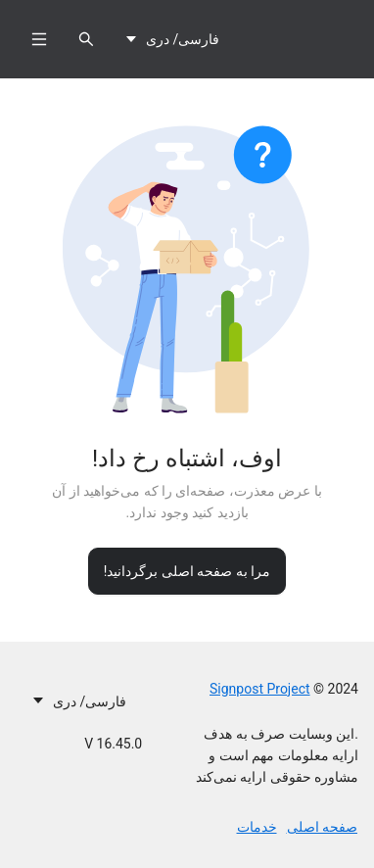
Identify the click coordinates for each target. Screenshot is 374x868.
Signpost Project (260, 689)
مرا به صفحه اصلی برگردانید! (187, 571)
